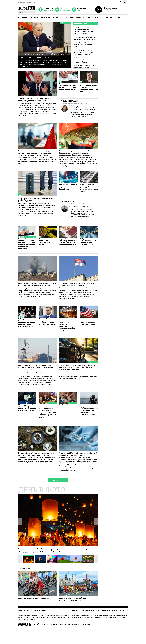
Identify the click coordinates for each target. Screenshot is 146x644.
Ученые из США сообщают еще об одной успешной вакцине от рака (78, 469)
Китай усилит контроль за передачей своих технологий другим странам (35, 155)
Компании (46, 17)
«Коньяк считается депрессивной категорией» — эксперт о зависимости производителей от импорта (67, 334)
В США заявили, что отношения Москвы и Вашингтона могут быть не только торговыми (83, 30)
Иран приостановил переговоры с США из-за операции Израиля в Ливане (37, 291)
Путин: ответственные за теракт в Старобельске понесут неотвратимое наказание (44, 54)
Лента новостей (80, 23)
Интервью (23, 17)
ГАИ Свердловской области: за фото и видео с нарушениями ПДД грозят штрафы (27, 422)
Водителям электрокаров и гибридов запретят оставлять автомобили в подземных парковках (76, 379)
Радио (82, 627)
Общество (80, 17)
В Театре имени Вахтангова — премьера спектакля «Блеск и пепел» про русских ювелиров (26, 332)
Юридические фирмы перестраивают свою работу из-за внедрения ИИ (68, 191)
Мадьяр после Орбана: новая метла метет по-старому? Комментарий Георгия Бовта (89, 89)
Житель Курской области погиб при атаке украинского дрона (85, 68)
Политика (68, 17)
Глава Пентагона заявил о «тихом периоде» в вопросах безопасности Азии (88, 331)
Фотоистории (24, 584)
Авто (97, 17)
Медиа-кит (97, 627)
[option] (58, 536)
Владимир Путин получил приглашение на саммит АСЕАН (85, 38)
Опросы (125, 627)
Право (90, 17)
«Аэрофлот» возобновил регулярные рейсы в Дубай (34, 204)
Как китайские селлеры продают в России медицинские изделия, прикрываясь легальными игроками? (27, 248)
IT (119, 17)
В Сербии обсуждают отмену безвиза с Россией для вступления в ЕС (78, 291)
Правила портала (108, 627)
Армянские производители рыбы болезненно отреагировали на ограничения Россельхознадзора (78, 155)
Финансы (57, 17)
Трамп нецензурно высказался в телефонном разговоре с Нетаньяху (83, 52)
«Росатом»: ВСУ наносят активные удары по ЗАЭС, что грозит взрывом (38, 378)
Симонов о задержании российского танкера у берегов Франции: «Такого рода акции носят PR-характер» (89, 424)
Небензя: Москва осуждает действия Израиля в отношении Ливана (85, 60)
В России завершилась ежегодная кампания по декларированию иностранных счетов (68, 88)
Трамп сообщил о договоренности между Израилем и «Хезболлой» (32, 101)
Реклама (75, 627)
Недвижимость (109, 17)
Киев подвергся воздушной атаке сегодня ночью (83, 45)
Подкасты (34, 17)
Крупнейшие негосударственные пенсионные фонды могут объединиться (67, 246)
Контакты (89, 627)
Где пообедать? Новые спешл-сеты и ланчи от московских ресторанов (35, 471)
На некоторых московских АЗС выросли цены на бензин (46, 246)
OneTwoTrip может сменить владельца (67, 421)
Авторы (118, 627)
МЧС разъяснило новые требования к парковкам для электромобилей (88, 246)
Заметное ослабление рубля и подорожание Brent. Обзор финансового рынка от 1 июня (89, 192)
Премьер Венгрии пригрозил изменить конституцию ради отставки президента (47, 331)
